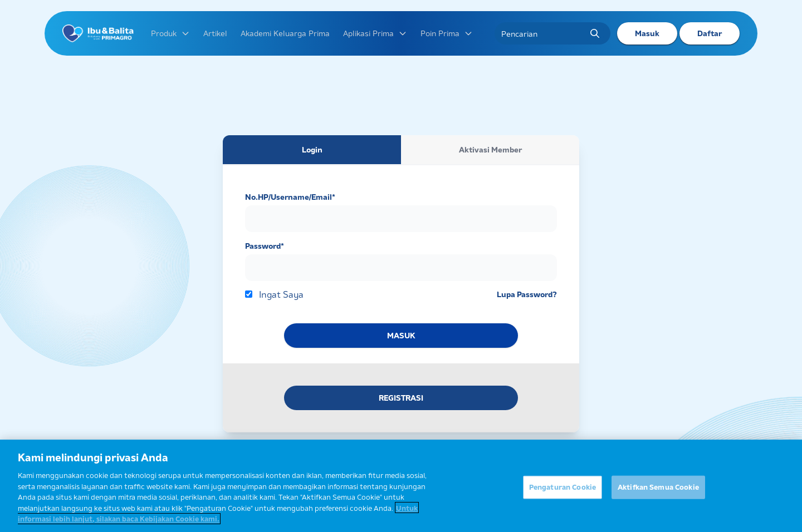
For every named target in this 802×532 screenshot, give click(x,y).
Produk (170, 33)
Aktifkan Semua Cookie (658, 490)
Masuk (647, 33)
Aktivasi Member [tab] (490, 150)
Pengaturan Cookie (563, 490)
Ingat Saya (281, 294)
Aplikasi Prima (375, 33)
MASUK (401, 336)
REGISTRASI (401, 398)
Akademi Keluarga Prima (285, 33)
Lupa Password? (527, 294)
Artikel (215, 33)
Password (265, 246)
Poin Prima (447, 33)
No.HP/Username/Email (290, 197)
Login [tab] (312, 150)
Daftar (710, 33)
